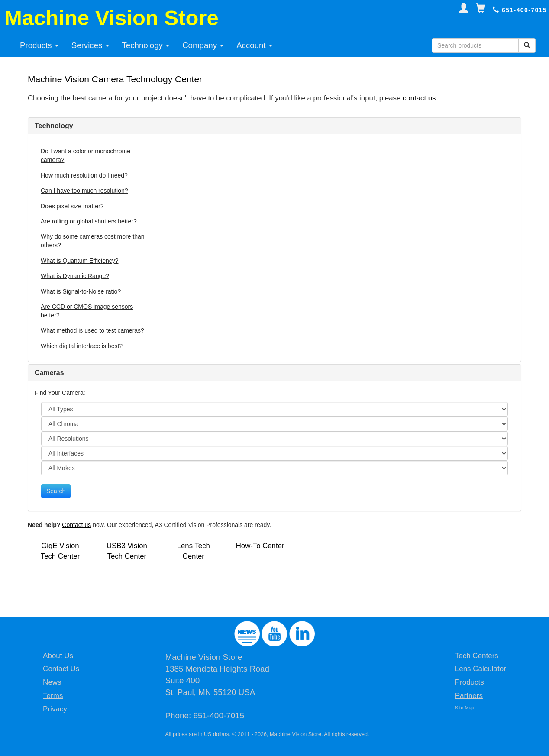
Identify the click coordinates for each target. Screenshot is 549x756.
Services (90, 45)
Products (39, 45)
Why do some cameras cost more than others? (93, 241)
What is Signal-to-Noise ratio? (81, 291)
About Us (58, 656)
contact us (419, 98)
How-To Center (260, 546)
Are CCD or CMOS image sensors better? (87, 311)
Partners (469, 696)
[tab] (274, 126)
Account (254, 45)
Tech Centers (477, 656)
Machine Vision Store (111, 18)
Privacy (55, 709)
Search (56, 491)
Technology (146, 45)
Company (203, 45)
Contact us (76, 525)
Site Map (465, 708)
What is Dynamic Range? (75, 276)
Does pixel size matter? (72, 206)
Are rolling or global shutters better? (89, 221)
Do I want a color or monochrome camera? (86, 155)
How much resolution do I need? (84, 175)
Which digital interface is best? (82, 346)
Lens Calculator (481, 669)
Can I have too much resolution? (84, 191)
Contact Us (61, 669)
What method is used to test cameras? (92, 330)
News (52, 682)
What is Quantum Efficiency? (79, 261)
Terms (53, 696)
